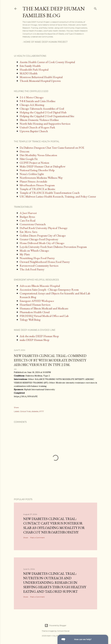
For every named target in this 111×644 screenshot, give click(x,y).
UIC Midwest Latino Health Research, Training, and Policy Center (58, 196)
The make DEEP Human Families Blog (54, 12)
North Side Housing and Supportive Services (45, 124)
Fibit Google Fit (29, 159)
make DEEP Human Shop (34, 340)
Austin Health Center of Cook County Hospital (47, 62)
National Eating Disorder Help (37, 170)
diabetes (35, 411)
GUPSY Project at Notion (34, 163)
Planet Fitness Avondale (33, 181)
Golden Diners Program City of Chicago (43, 235)
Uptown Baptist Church (34, 131)
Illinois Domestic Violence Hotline (39, 120)
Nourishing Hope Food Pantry (37, 258)
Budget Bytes (27, 217)
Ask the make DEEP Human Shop (39, 336)
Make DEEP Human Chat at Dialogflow (42, 166)
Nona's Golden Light (32, 174)
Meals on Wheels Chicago (34, 251)
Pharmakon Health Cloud (35, 312)
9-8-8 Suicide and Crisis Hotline (38, 101)
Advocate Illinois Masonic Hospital (40, 286)
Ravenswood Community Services (39, 266)
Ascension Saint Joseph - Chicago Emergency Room (49, 290)
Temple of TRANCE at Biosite (37, 189)
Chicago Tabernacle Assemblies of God (42, 109)
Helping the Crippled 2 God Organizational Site (47, 116)
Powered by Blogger (55, 625)
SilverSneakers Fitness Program (37, 185)
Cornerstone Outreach (33, 224)
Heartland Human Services (35, 305)
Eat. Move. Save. (29, 232)
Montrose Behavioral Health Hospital (41, 77)
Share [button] (16, 407)
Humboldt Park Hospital (34, 70)
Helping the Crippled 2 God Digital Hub (43, 112)
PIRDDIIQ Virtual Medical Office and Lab (44, 316)
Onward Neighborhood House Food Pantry (45, 262)
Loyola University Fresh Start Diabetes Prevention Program (53, 247)
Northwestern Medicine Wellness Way (41, 178)
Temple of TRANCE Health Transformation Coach (50, 193)
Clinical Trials (25, 411)
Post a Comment (37, 538)
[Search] (95, 8)
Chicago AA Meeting (32, 105)
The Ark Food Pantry (32, 269)
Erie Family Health (30, 66)
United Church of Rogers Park (37, 127)
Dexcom (24, 151)
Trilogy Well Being (30, 320)
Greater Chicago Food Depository (39, 239)
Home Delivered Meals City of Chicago (42, 243)
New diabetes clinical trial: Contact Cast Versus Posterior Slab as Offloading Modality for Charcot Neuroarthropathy (54, 525)
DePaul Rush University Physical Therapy (44, 228)
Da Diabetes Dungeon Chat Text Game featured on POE (52, 148)
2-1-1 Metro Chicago (32, 97)
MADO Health (29, 73)
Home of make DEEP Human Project (46, 42)
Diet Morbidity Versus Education (38, 155)
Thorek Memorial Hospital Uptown (40, 81)
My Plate (25, 254)
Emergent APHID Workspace (37, 301)
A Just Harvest (28, 213)
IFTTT (42, 411)
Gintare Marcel (63, 631)
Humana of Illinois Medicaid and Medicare (44, 308)
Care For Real (27, 220)
